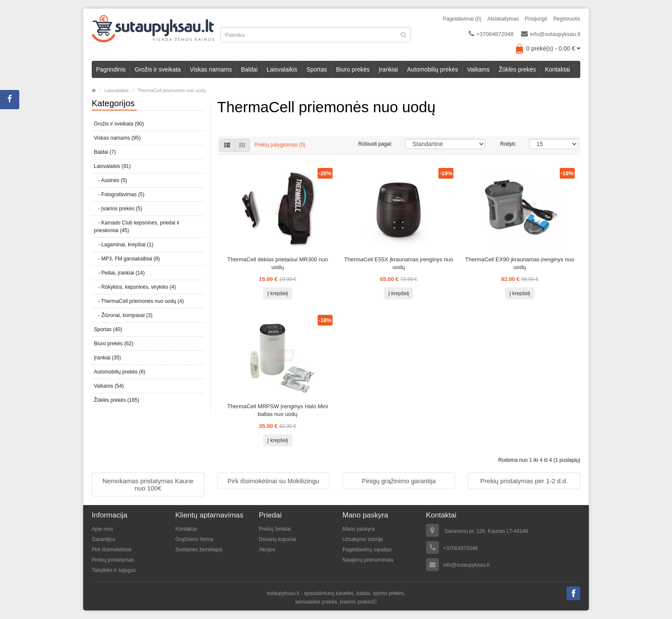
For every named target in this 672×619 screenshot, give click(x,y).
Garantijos (103, 539)
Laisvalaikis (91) (112, 166)
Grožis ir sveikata (157, 69)
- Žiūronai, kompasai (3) (123, 315)
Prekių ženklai (275, 529)
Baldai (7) (105, 152)
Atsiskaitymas (503, 19)
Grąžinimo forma (194, 539)
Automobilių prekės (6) (120, 372)
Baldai (249, 69)
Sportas (317, 69)
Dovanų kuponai (277, 539)
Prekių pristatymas (113, 560)
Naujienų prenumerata (368, 560)
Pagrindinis (111, 69)
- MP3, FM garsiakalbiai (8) (127, 259)
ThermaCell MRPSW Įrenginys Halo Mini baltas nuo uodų (277, 410)
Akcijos (267, 550)
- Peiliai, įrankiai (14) (119, 273)
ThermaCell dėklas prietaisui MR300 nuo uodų (277, 263)
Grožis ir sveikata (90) (119, 124)
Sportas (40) (108, 329)
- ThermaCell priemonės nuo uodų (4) (139, 301)
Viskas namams (211, 69)
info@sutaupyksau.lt (551, 34)
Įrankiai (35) (107, 358)
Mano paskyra (358, 529)
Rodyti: (508, 144)
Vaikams (478, 69)
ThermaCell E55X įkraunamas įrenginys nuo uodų (399, 263)
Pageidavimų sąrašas (367, 550)
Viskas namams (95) (117, 138)
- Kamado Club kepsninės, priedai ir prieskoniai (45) (137, 227)
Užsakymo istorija (363, 539)
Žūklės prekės (517, 69)
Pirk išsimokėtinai (112, 550)
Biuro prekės (353, 69)
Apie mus (102, 529)
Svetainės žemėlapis (199, 550)
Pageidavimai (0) (462, 19)
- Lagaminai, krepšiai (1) (124, 245)
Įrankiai (388, 69)
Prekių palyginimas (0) (280, 145)
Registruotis (567, 19)
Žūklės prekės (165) (117, 400)
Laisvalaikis (282, 69)
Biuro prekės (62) (114, 344)
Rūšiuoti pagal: (375, 144)
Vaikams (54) (109, 386)
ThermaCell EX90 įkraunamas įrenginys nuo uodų (520, 263)
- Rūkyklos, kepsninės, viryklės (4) (135, 287)
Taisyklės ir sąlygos (114, 570)
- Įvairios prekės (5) (118, 209)
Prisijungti (536, 19)
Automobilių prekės (433, 69)
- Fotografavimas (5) (119, 194)
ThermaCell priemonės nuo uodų (171, 90)
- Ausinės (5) (110, 180)
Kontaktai (558, 69)
